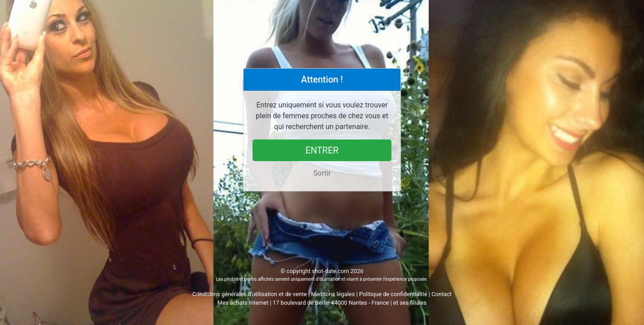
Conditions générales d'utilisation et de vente (250, 294)
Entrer (322, 150)
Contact (442, 294)
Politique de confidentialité (393, 294)
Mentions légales (333, 294)
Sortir (322, 173)
